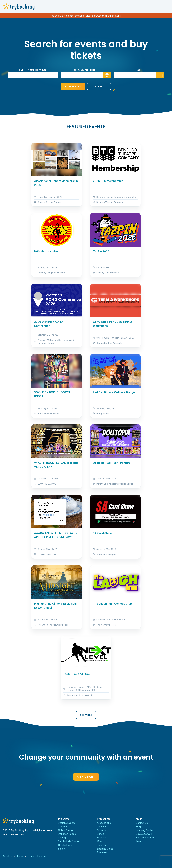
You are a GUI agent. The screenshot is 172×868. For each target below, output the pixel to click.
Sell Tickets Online (68, 841)
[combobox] (86, 75)
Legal (20, 856)
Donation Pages (67, 834)
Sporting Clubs (105, 849)
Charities (102, 826)
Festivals (102, 838)
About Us (8, 856)
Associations (104, 823)
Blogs (139, 826)
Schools (101, 845)
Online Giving (65, 830)
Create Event (86, 777)
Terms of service (38, 856)
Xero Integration (145, 838)
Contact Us (142, 823)
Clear (99, 87)
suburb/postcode (86, 70)
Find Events (73, 86)
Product (62, 826)
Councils (102, 830)
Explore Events (66, 823)
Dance (101, 834)
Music (100, 841)
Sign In (62, 849)
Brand (139, 841)
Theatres (102, 852)
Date (139, 70)
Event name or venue (33, 70)
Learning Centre (145, 830)
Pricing (62, 838)
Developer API (144, 834)
